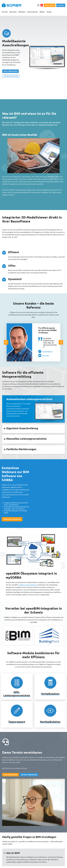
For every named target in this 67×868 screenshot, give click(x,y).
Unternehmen (32, 12)
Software (22, 12)
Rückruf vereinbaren (29, 775)
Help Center (50, 5)
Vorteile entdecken (11, 76)
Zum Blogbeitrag (47, 351)
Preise (49, 12)
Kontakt (61, 5)
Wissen (42, 12)
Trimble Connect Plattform (28, 585)
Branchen (13, 12)
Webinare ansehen (12, 519)
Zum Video (46, 355)
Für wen (5, 12)
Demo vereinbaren (10, 71)
